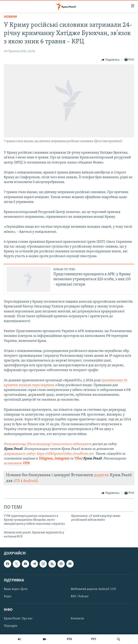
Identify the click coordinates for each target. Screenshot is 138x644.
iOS (17, 481)
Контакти (77, 619)
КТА (69, 639)
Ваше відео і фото (16, 589)
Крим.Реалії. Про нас (18, 619)
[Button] (110, 60)
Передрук (11, 626)
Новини (10, 17)
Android (30, 481)
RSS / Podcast (80, 596)
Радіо (8, 596)
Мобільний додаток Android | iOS (93, 589)
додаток (101, 475)
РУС (94, 639)
